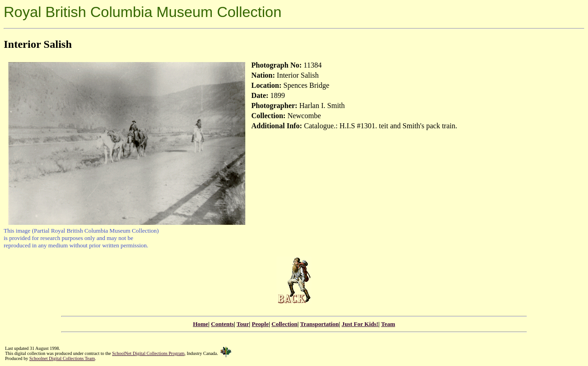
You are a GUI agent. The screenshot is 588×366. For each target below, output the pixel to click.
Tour (243, 324)
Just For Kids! (360, 324)
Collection (284, 324)
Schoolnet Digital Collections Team (62, 358)
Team (388, 324)
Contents (222, 324)
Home (201, 324)
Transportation (319, 324)
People (260, 324)
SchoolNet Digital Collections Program (148, 353)
